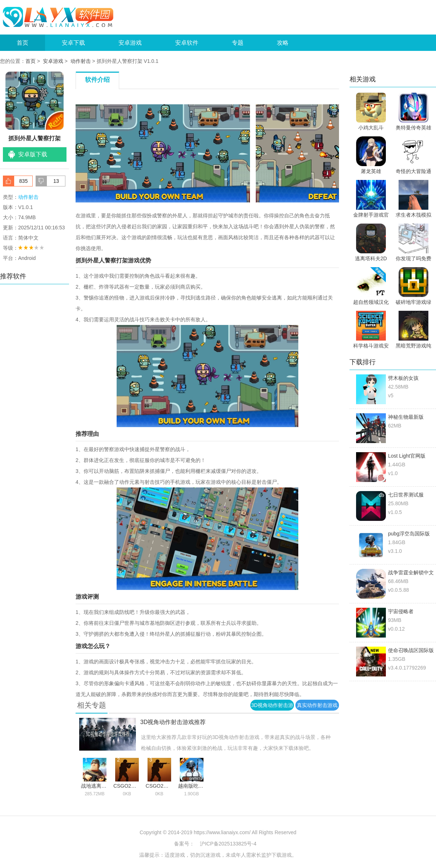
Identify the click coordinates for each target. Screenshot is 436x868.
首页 (23, 43)
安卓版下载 (33, 154)
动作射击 (81, 61)
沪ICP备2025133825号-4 (228, 844)
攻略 (283, 43)
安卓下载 (73, 43)
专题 (238, 43)
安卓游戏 (130, 43)
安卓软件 (187, 43)
